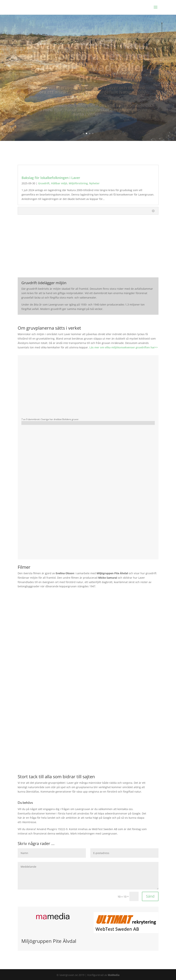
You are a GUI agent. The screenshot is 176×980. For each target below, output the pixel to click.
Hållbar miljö (59, 183)
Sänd (150, 896)
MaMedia (114, 975)
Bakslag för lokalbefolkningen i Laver (51, 178)
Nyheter (94, 183)
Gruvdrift (44, 183)
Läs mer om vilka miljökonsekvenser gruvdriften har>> (124, 347)
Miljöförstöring (78, 183)
